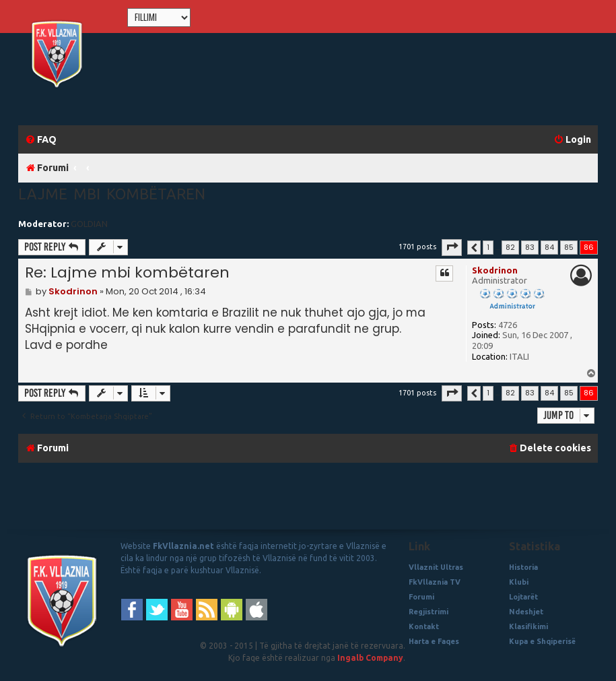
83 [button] (530, 247)
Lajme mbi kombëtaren (112, 194)
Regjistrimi (429, 612)
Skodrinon (495, 270)
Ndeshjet (526, 612)
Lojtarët (523, 597)
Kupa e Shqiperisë (542, 641)
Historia (523, 567)
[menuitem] (41, 140)
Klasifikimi (528, 626)
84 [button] (549, 247)
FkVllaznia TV (435, 582)
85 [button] (569, 247)
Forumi (421, 597)
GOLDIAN (89, 224)
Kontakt (424, 626)
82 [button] (510, 247)
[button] (452, 247)
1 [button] (488, 247)
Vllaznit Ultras (436, 567)
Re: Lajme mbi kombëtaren (127, 273)
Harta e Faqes (434, 641)
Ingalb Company (370, 658)
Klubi (519, 582)
